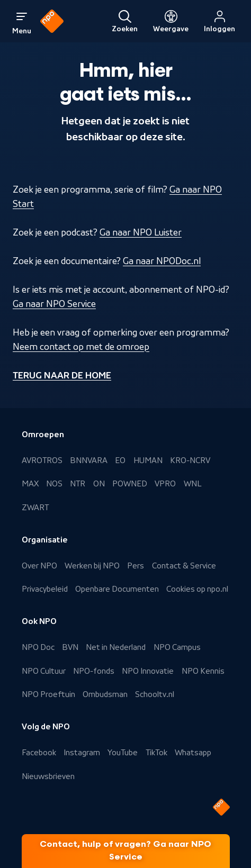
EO (120, 460)
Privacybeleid (45, 589)
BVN (70, 647)
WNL (193, 484)
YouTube (123, 753)
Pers (136, 566)
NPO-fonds (94, 671)
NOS (54, 484)
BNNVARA (89, 460)
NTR (78, 484)
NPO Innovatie (148, 671)
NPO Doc (38, 647)
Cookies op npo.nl (197, 589)
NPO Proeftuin (48, 694)
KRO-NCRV (190, 460)
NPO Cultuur (44, 671)
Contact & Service (184, 566)
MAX (30, 484)
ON (99, 484)
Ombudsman (105, 694)
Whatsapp (193, 753)
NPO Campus (177, 647)
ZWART (35, 508)
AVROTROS (42, 460)
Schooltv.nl (155, 694)
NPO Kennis (203, 671)
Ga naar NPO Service (54, 304)
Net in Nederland (116, 647)
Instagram (82, 753)
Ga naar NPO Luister (141, 232)
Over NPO (39, 566)
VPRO (165, 484)
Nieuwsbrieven (48, 776)
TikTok (156, 753)
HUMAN (148, 460)
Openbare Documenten (117, 589)
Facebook (39, 753)
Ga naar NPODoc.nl (162, 261)
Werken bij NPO (92, 566)
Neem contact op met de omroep (81, 347)
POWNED (130, 484)
